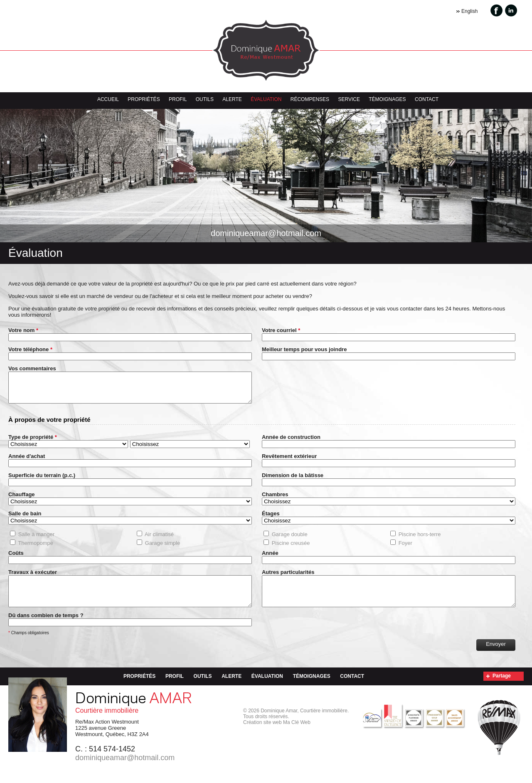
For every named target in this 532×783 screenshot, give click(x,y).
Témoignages (387, 99)
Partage (502, 688)
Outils (205, 99)
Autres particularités (288, 578)
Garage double (290, 540)
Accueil (108, 99)
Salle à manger (36, 540)
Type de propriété (32, 443)
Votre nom (23, 330)
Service (349, 99)
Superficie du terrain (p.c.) (42, 481)
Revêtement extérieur (289, 462)
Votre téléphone (30, 349)
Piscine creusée (291, 549)
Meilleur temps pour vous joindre (304, 349)
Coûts (16, 559)
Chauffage (22, 501)
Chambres (275, 501)
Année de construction (291, 443)
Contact (427, 99)
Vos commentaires (32, 368)
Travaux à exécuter (33, 578)
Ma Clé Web (297, 735)
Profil (178, 99)
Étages (271, 520)
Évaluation (266, 99)
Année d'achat (27, 462)
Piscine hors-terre (420, 540)
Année (270, 559)
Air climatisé (159, 540)
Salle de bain (25, 520)
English (469, 11)
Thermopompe (36, 549)
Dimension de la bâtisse (293, 481)
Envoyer (496, 656)
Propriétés (144, 99)
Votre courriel (281, 330)
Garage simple (163, 549)
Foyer (405, 549)
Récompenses (310, 99)
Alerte (232, 99)
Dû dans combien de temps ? (46, 628)
